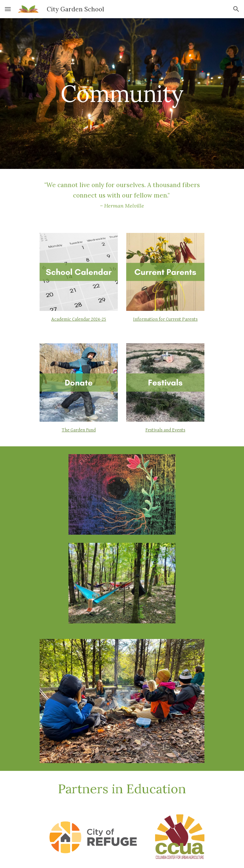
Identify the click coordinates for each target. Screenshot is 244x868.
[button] (8, 9)
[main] (122, 94)
